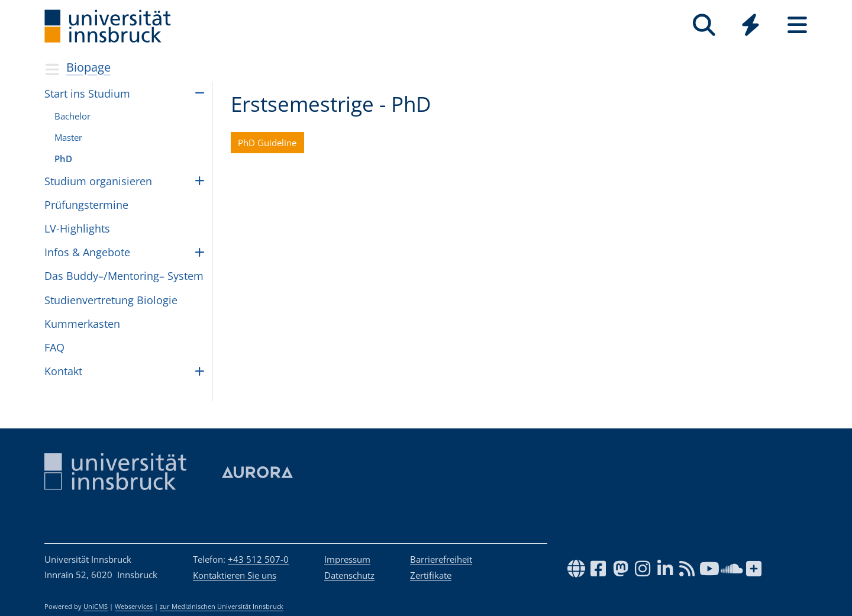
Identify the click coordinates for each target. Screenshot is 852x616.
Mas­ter (68, 137)
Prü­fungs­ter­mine (86, 205)
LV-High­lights (77, 228)
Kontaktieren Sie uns (235, 575)
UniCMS (96, 607)
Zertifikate (431, 575)
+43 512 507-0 (258, 559)
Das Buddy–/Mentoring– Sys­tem (124, 276)
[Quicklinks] (751, 25)
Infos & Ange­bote (87, 252)
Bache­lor (72, 116)
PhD (63, 159)
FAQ (54, 347)
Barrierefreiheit (441, 559)
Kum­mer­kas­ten (82, 324)
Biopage (88, 67)
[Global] (751, 26)
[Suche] (704, 25)
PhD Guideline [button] (267, 143)
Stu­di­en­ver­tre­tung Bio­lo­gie (111, 300)
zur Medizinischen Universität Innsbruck (222, 607)
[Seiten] (797, 25)
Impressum (347, 559)
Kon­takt (63, 371)
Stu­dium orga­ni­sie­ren (98, 181)
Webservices (134, 607)
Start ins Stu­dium (87, 93)
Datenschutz (349, 575)
